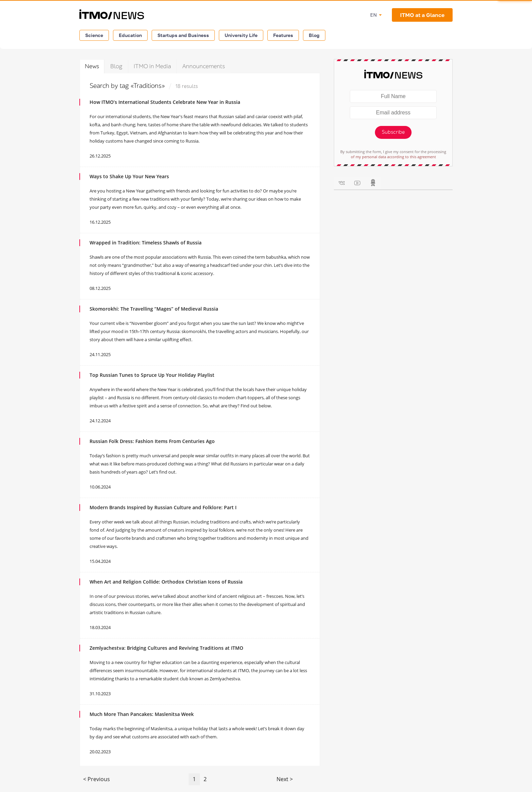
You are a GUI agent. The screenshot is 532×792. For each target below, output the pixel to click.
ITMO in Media (152, 66)
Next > (285, 779)
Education (130, 35)
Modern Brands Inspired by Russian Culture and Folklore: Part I (163, 507)
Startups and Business (183, 35)
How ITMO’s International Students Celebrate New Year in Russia (165, 102)
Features (283, 35)
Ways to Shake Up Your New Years (129, 176)
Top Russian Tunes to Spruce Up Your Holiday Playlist (152, 375)
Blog (314, 35)
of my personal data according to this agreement (393, 157)
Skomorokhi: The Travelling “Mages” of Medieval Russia (154, 309)
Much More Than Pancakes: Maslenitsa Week (142, 714)
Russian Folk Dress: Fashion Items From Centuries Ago (152, 441)
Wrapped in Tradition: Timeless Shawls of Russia (146, 243)
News (92, 66)
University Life (241, 35)
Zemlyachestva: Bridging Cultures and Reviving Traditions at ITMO (166, 648)
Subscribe (393, 132)
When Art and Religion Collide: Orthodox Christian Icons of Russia (166, 582)
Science (94, 35)
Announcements (204, 66)
